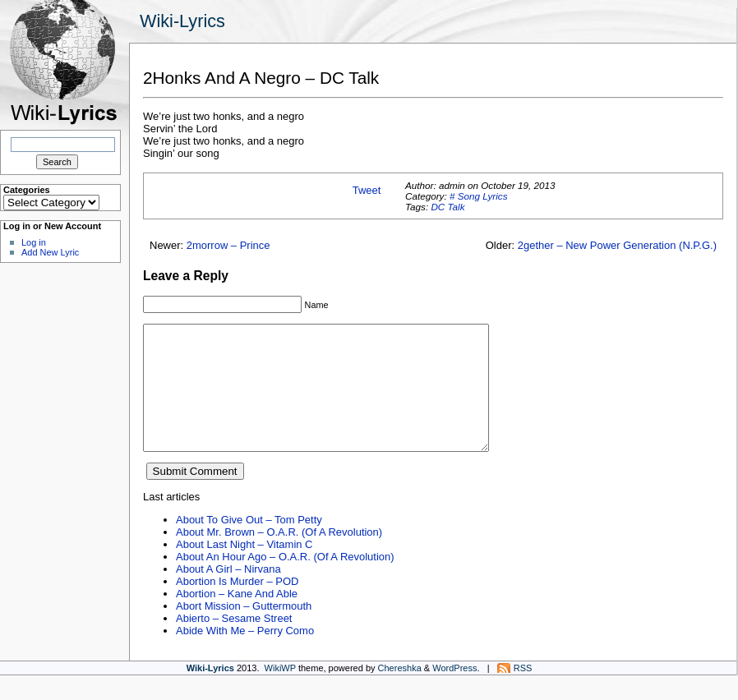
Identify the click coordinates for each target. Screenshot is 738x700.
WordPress (454, 693)
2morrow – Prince (228, 245)
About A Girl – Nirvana (228, 594)
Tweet (367, 190)
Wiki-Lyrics (182, 21)
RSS (523, 693)
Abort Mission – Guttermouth (244, 631)
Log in (34, 242)
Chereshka (400, 693)
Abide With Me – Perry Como (245, 655)
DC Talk (447, 207)
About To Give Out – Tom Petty (249, 544)
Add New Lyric (50, 252)
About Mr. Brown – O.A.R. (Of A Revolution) (279, 557)
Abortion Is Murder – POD (237, 606)
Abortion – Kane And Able (237, 618)
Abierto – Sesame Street (234, 643)
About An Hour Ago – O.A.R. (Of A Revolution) (285, 581)
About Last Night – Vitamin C (244, 569)
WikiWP (280, 693)
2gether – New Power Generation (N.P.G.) (617, 245)
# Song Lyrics (479, 196)
